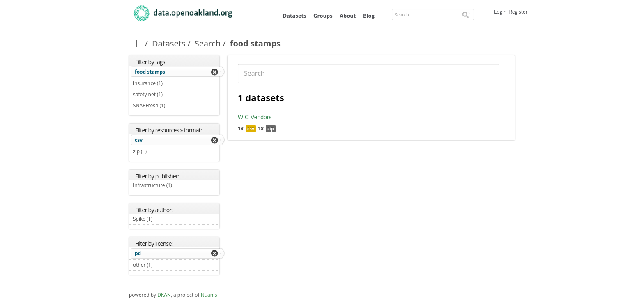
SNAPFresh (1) (175, 105)
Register (518, 12)
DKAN (164, 295)
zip (271, 128)
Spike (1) (162, 219)
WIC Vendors (255, 117)
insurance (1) (172, 83)
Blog (369, 16)
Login (500, 12)
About (348, 16)
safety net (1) (172, 94)
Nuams (209, 295)
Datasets (294, 16)
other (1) (162, 265)
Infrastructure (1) (176, 186)
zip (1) (156, 151)
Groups (323, 16)
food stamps (150, 72)
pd (138, 253)
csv (139, 140)
